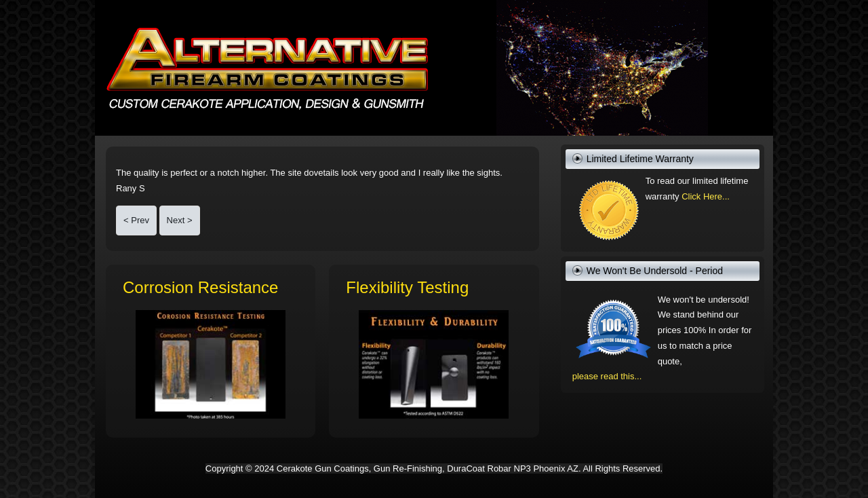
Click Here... (706, 196)
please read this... (607, 376)
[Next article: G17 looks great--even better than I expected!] (180, 221)
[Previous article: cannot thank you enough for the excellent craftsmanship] (136, 221)
